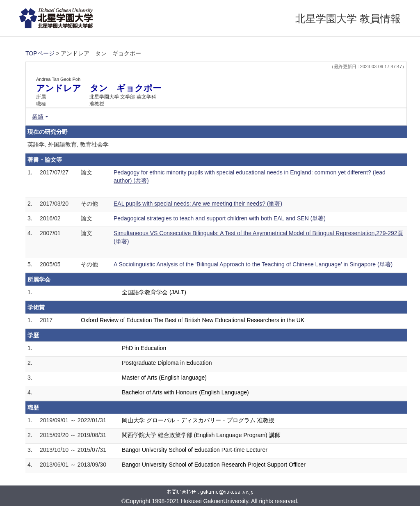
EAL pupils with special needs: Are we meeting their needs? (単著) (198, 204)
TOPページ (40, 53)
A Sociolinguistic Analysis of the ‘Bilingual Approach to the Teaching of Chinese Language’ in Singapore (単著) (253, 264)
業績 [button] (38, 117)
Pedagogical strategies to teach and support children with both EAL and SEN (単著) (220, 218)
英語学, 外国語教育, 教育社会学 (68, 144)
